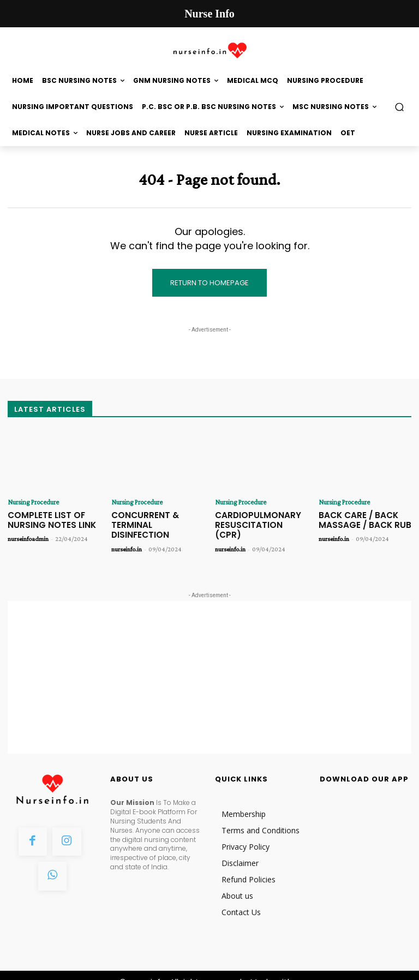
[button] (400, 107)
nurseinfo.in (127, 536)
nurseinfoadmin (28, 536)
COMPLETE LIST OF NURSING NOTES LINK (47, 518)
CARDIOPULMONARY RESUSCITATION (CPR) (257, 518)
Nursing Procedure (31, 502)
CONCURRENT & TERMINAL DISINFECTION (156, 518)
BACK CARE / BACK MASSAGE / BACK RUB (358, 518)
